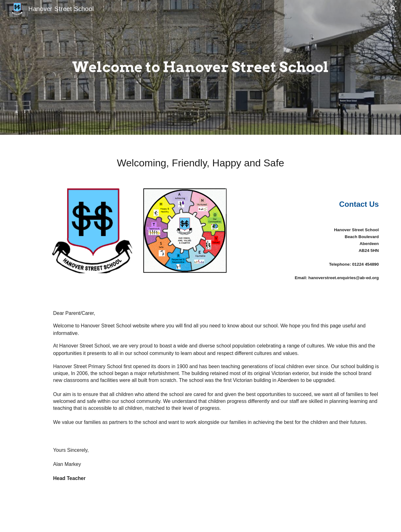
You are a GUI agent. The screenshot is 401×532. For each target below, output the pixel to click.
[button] (393, 9)
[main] (200, 67)
